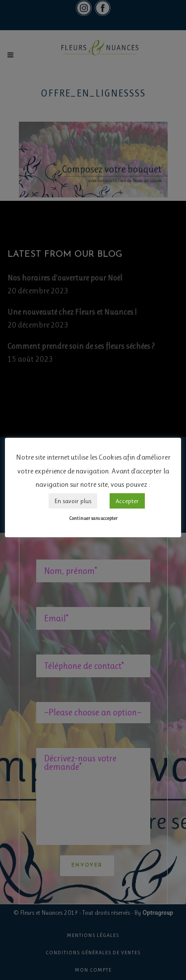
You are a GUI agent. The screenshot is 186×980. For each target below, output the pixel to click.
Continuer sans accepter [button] (93, 518)
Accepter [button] (127, 501)
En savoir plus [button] (73, 501)
